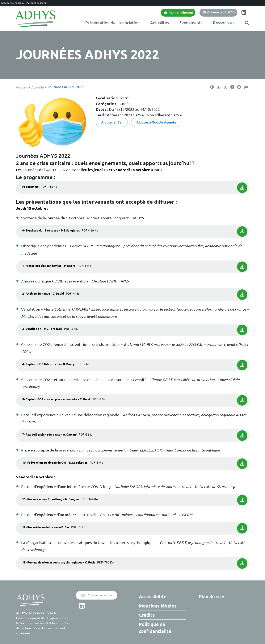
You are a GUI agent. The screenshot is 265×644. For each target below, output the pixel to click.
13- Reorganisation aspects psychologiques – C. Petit (68, 562)
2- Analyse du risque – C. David (51, 294)
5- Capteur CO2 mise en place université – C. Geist (64, 399)
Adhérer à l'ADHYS (219, 12)
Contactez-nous (97, 595)
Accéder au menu (37, 3)
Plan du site (211, 597)
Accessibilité (153, 597)
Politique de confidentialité (155, 628)
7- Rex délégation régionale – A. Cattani (57, 435)
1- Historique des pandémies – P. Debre (57, 266)
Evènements (191, 23)
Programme (40, 187)
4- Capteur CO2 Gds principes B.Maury (56, 364)
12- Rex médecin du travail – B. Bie (55, 527)
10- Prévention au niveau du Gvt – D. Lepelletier (63, 463)
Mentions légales (158, 606)
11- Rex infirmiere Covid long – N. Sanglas (60, 499)
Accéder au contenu (13, 3)
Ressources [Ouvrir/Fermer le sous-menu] (224, 23)
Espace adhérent (179, 13)
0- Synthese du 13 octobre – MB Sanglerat (60, 230)
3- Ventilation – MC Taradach (50, 329)
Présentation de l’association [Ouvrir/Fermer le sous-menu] (112, 23)
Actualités (159, 23)
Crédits (147, 615)
